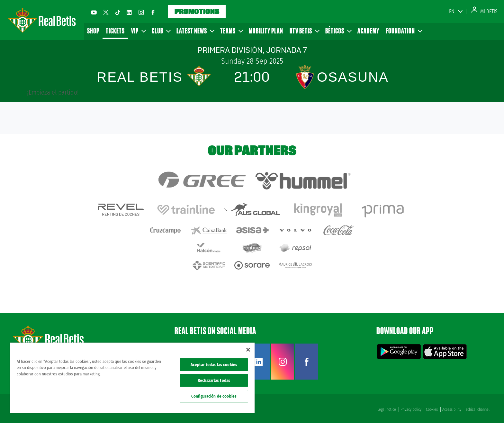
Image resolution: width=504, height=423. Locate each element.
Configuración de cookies (214, 396)
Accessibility (452, 409)
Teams (231, 31)
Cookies (432, 409)
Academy (368, 31)
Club (161, 31)
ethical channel (478, 409)
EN (452, 11)
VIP (138, 31)
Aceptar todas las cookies (214, 365)
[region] (132, 378)
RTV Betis (304, 31)
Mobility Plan (266, 31)
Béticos (338, 31)
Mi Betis (485, 11)
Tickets (115, 31)
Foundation (404, 31)
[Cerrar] (248, 350)
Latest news (195, 31)
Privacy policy (411, 409)
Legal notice (387, 409)
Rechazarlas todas (214, 380)
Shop (93, 31)
